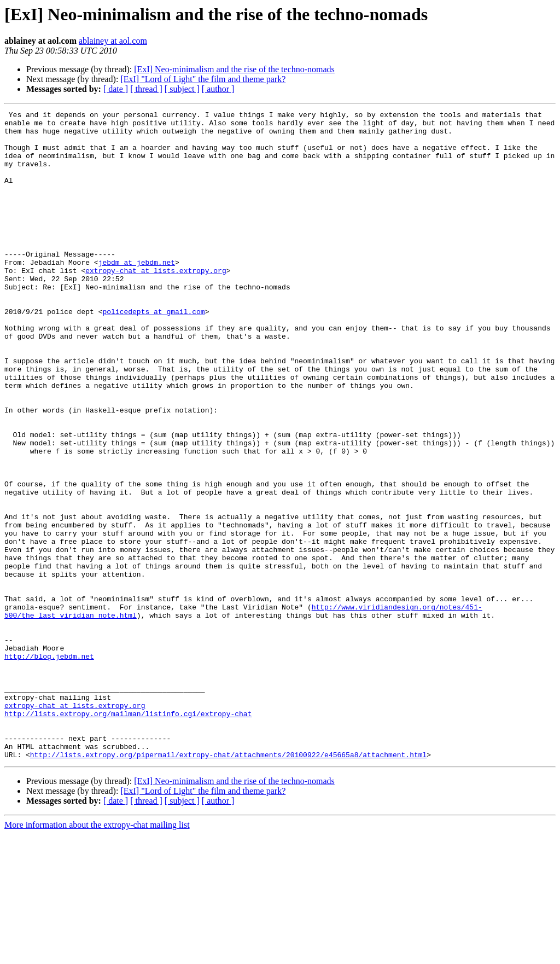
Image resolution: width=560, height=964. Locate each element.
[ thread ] (146, 89)
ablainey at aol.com (113, 41)
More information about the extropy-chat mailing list (97, 954)
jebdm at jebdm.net (137, 293)
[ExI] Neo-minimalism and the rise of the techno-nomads (234, 69)
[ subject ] (182, 89)
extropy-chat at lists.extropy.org (156, 303)
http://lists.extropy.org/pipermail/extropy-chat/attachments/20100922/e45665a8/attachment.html (228, 884)
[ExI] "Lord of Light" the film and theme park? (203, 79)
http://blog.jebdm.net (49, 766)
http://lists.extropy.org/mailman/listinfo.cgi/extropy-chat (128, 835)
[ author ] (218, 89)
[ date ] (116, 89)
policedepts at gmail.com (153, 352)
